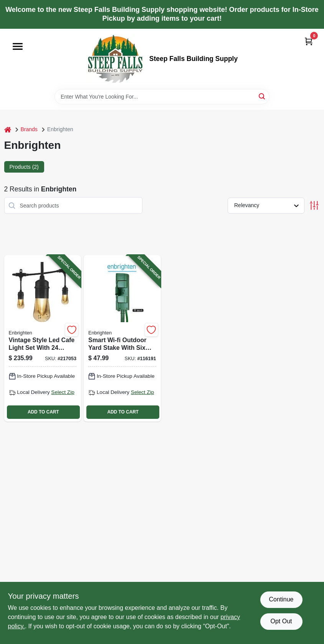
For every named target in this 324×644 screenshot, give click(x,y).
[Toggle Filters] (314, 205)
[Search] (262, 96)
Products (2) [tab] (24, 167)
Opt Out (281, 621)
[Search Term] (162, 97)
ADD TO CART (43, 412)
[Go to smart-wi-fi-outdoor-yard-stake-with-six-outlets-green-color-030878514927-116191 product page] (122, 338)
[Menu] (18, 46)
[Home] (8, 129)
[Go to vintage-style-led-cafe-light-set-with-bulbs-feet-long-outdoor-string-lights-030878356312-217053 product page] (43, 338)
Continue (281, 599)
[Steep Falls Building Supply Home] (115, 59)
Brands (29, 129)
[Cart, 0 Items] (309, 41)
